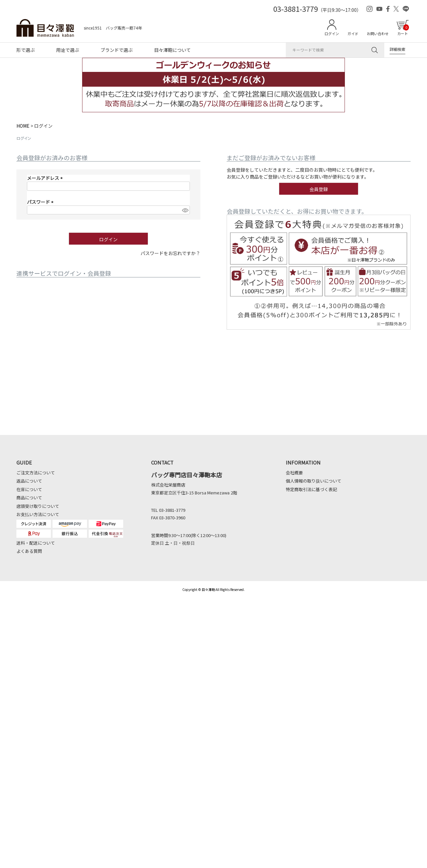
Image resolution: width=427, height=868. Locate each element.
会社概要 (294, 473)
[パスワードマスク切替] (185, 210)
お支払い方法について (38, 514)
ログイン (332, 33)
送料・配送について (36, 543)
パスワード (41, 202)
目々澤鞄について (172, 50)
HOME (23, 126)
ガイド (353, 33)
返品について (29, 481)
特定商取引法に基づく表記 (311, 489)
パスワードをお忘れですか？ (170, 253)
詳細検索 (397, 49)
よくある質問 (29, 551)
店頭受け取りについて (38, 506)
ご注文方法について (36, 473)
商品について (29, 498)
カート (403, 30)
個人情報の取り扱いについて (314, 481)
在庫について (29, 489)
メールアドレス (46, 178)
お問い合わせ (378, 33)
